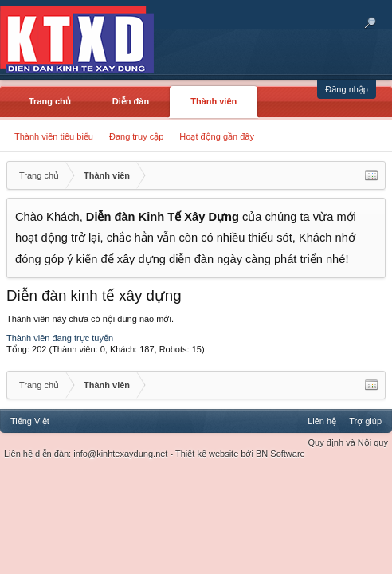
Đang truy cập (136, 136)
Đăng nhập (347, 89)
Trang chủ (50, 101)
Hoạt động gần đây (217, 136)
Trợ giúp (365, 421)
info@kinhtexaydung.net (120, 454)
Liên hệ (322, 421)
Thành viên (214, 101)
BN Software (280, 454)
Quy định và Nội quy (349, 442)
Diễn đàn (131, 101)
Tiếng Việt (30, 421)
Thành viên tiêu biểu (54, 136)
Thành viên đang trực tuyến (60, 338)
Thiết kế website (207, 454)
